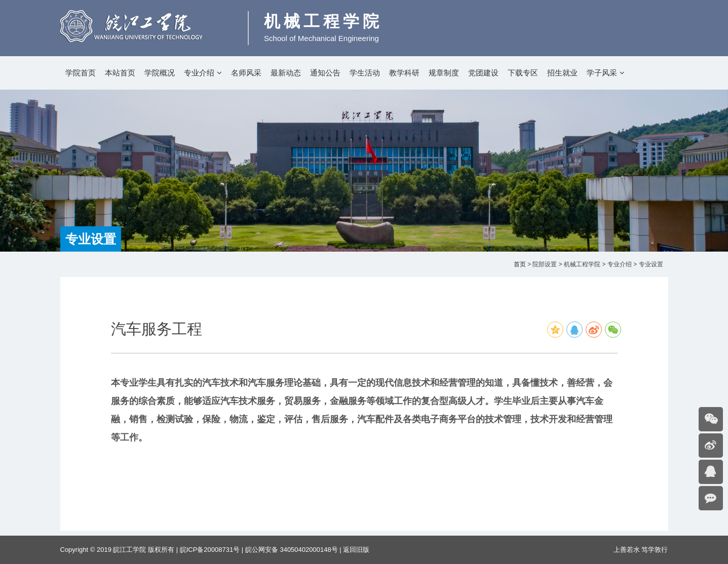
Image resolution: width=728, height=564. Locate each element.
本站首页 (120, 73)
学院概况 (160, 73)
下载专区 (523, 73)
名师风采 (246, 73)
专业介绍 (199, 73)
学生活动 (365, 73)
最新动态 (286, 73)
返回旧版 (356, 550)
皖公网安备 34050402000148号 (292, 550)
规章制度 (444, 73)
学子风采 (602, 73)
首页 (520, 264)
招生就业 (562, 73)
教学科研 (404, 73)
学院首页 (81, 73)
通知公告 (325, 73)
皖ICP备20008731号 (210, 550)
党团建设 (483, 73)
